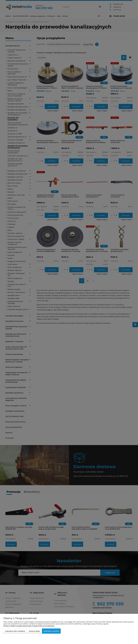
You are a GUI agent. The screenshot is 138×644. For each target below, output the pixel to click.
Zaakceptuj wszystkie (51, 631)
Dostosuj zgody (34, 631)
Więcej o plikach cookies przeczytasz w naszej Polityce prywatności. (29, 626)
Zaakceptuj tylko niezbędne (15, 631)
